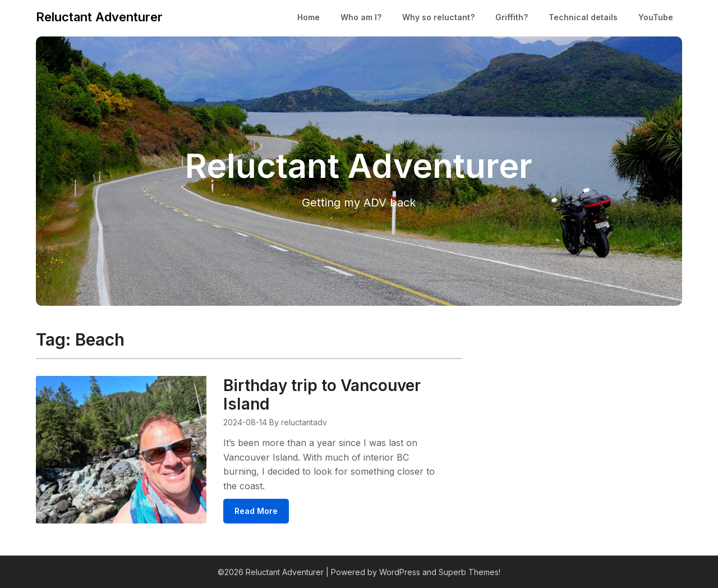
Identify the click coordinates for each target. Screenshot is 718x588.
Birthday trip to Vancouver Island (322, 395)
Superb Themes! (470, 572)
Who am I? (361, 17)
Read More (256, 511)
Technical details (583, 17)
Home (309, 17)
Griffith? (512, 17)
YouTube (656, 17)
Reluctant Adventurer (99, 17)
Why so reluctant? (438, 17)
